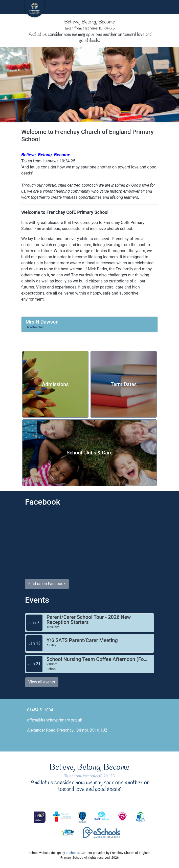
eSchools (72, 853)
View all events (42, 682)
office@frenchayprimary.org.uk (55, 720)
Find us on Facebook (47, 584)
